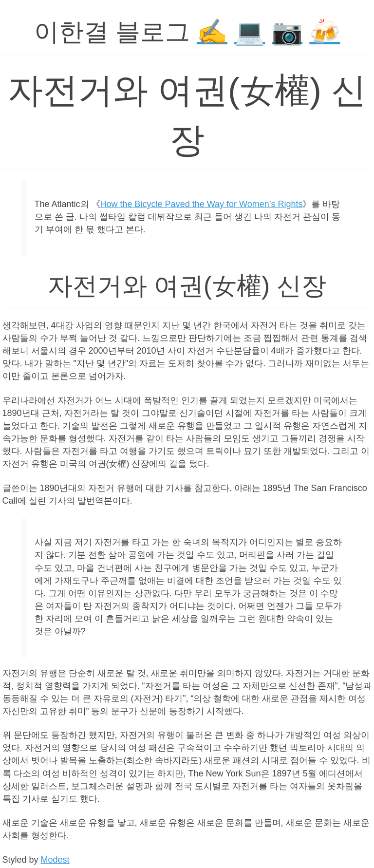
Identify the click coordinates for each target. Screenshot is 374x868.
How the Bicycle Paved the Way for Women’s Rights (202, 204)
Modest (55, 860)
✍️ (212, 32)
